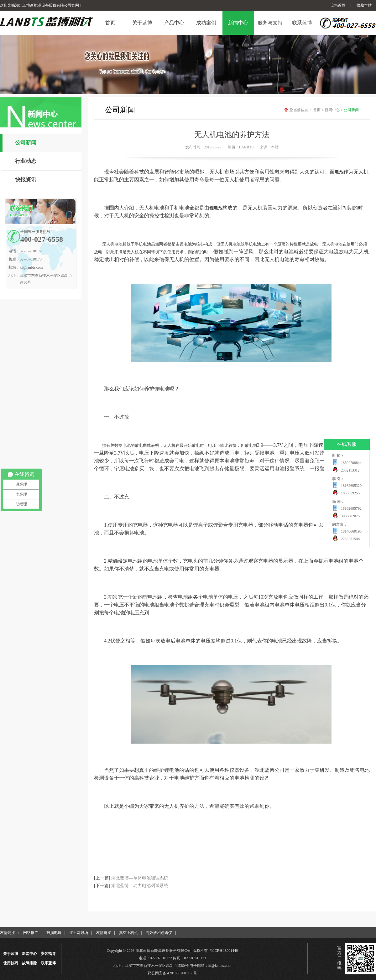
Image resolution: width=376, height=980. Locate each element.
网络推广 (31, 933)
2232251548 (350, 539)
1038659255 (350, 493)
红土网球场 (79, 933)
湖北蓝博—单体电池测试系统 (140, 878)
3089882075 (350, 516)
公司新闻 (26, 143)
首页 (319, 110)
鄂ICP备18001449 (224, 951)
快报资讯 (26, 180)
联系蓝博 (48, 963)
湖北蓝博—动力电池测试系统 (140, 886)
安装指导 (48, 954)
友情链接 (104, 933)
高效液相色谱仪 (159, 933)
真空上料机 (128, 933)
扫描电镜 (54, 933)
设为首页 (338, 5)
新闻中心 (334, 110)
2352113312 (350, 470)
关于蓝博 (11, 954)
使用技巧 (11, 963)
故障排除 (29, 963)
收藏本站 (364, 5)
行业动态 (26, 161)
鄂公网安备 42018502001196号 (172, 973)
